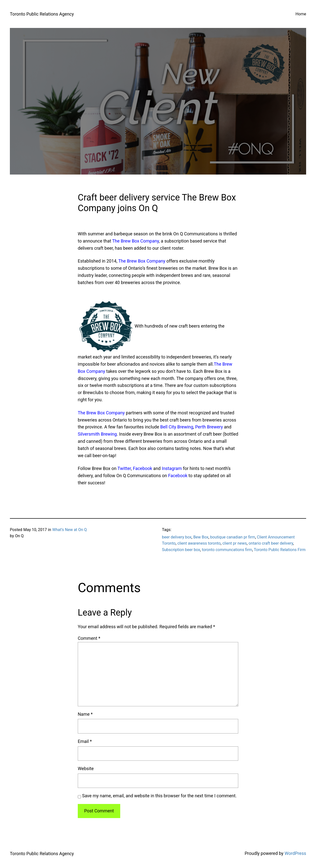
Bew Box (201, 537)
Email (85, 741)
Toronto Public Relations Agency (42, 14)
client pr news (235, 543)
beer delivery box (177, 537)
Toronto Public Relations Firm (280, 550)
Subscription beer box (181, 550)
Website (86, 768)
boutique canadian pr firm (233, 537)
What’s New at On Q (69, 530)
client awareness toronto (199, 543)
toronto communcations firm (227, 550)
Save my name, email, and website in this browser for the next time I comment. (159, 796)
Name (85, 714)
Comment (89, 638)
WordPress (295, 853)
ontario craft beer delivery (271, 543)
